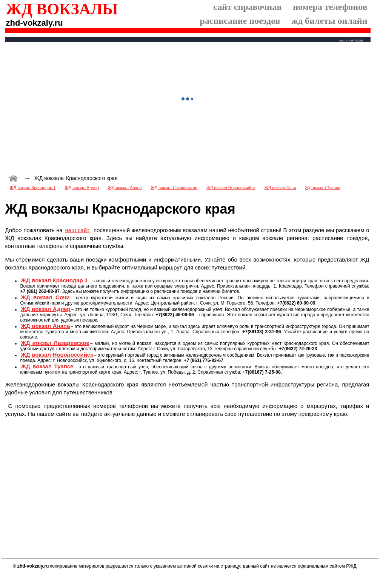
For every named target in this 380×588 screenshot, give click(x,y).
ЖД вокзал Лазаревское (174, 188)
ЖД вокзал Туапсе (322, 188)
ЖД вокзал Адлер (82, 188)
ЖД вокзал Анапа (125, 188)
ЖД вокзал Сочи (280, 188)
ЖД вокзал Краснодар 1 (33, 188)
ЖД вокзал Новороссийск (231, 188)
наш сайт (77, 230)
